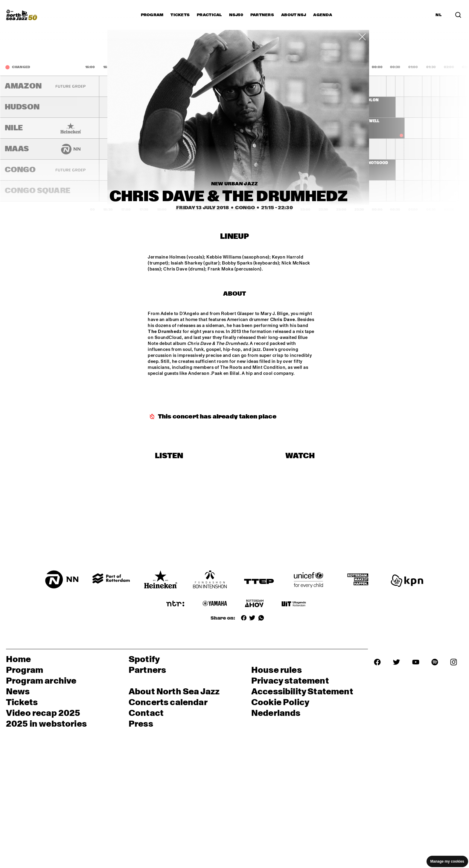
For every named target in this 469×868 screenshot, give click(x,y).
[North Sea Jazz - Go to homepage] (22, 15)
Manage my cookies (447, 861)
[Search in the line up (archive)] (458, 15)
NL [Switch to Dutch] (438, 15)
